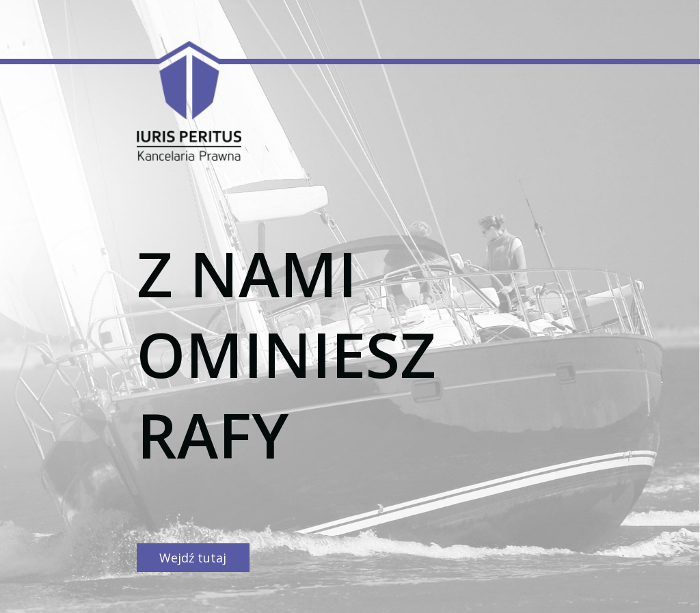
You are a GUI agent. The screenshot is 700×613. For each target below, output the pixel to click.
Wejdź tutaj (193, 558)
